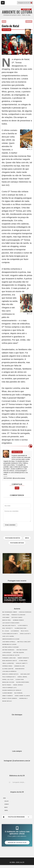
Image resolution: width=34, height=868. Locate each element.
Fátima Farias (23, 661)
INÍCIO (27, 538)
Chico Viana (6, 30)
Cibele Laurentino (8, 663)
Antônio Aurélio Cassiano (11, 647)
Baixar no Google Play (17, 843)
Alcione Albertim (8, 669)
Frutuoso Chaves (17, 617)
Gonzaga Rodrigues (25, 612)
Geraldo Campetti (22, 663)
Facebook (26, 558)
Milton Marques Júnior (10, 612)
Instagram (26, 555)
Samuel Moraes (18, 685)
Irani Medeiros (20, 669)
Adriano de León (19, 666)
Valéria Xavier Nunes (23, 682)
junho (7, 804)
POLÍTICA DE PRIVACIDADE (16, 817)
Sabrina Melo (23, 698)
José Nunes (6, 617)
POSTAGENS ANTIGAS (17, 543)
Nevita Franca (7, 685)
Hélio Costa (25, 631)
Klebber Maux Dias (21, 628)
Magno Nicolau (7, 701)
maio (6, 807)
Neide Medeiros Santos (10, 661)
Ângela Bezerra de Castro (11, 655)
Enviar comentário (10, 525)
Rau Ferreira (18, 693)
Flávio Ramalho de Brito (10, 634)
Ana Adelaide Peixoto (9, 626)
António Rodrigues (8, 650)
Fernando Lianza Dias (9, 658)
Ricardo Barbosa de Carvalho (12, 690)
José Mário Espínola (9, 642)
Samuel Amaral (22, 677)
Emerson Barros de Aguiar (11, 639)
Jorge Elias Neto (25, 634)
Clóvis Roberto (23, 626)
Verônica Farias (7, 666)
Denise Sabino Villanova (22, 696)
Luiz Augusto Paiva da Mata (11, 623)
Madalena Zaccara (8, 682)
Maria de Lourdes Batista (10, 674)
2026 (4, 798)
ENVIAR (4, 21)
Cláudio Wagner (7, 693)
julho (6, 801)
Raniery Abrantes (23, 658)
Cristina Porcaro (22, 650)
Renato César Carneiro (10, 698)
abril (6, 810)
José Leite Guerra (8, 636)
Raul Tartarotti (8, 628)
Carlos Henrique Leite (9, 688)
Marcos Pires (7, 620)
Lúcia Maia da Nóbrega (9, 671)
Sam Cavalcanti (25, 674)
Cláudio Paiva (20, 679)
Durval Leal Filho (8, 679)
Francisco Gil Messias (18, 615)
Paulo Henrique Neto (9, 677)
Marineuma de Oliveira (9, 644)
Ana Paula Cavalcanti (24, 642)
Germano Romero (18, 620)
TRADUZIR (29, 21)
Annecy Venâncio (8, 696)
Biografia (26, 561)
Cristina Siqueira (19, 653)
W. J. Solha (6, 631)
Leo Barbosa (15, 631)
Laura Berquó (7, 653)
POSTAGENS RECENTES (13, 538)
